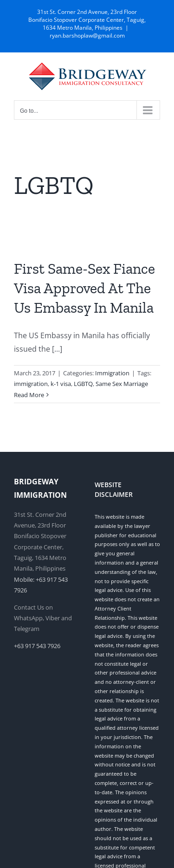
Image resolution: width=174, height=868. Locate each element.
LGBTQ (83, 384)
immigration (31, 384)
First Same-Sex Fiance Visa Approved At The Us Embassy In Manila (84, 288)
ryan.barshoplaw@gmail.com (87, 35)
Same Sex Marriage (122, 384)
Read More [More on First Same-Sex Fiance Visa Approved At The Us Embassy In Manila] (29, 395)
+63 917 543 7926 (37, 646)
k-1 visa (61, 384)
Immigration (112, 373)
